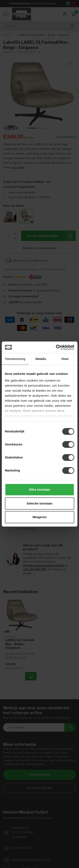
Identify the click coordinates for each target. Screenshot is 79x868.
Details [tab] (41, 359)
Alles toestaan (40, 489)
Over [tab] (65, 359)
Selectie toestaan (39, 503)
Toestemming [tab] (15, 359)
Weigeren (39, 517)
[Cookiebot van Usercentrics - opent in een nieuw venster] (56, 347)
